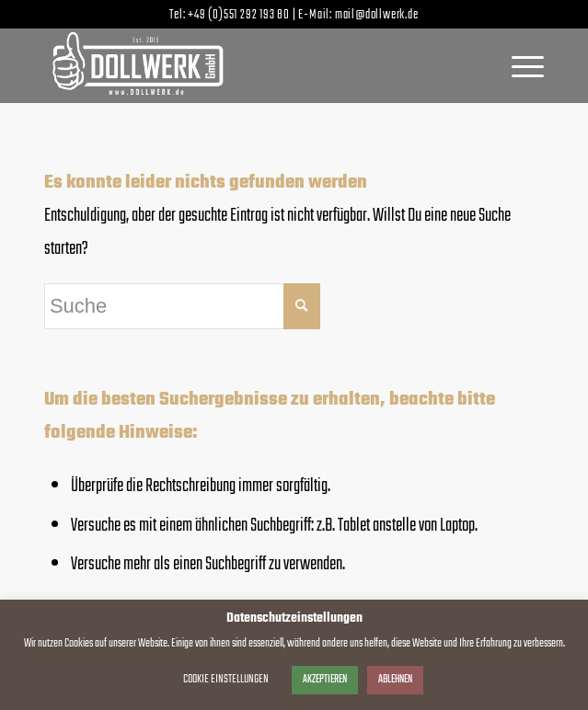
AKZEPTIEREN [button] (325, 680)
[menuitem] (519, 65)
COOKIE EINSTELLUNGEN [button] (226, 679)
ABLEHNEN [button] (395, 680)
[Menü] (519, 65)
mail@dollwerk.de (377, 15)
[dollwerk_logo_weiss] (244, 65)
